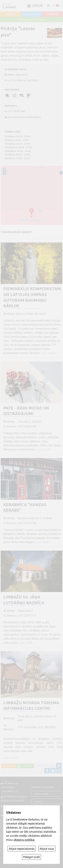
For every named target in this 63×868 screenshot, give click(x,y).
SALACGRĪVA (32, 14)
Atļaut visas (47, 849)
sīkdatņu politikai (24, 840)
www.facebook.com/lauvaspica (24, 117)
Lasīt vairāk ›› (49, 353)
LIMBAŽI (52, 14)
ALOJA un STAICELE (32, 20)
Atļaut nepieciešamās (22, 849)
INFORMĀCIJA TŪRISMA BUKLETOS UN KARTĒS (14, 799)
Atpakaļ (9, 766)
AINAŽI (10, 14)
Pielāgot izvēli (32, 857)
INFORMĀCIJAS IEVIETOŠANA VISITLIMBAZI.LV (10, 787)
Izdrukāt (27, 766)
